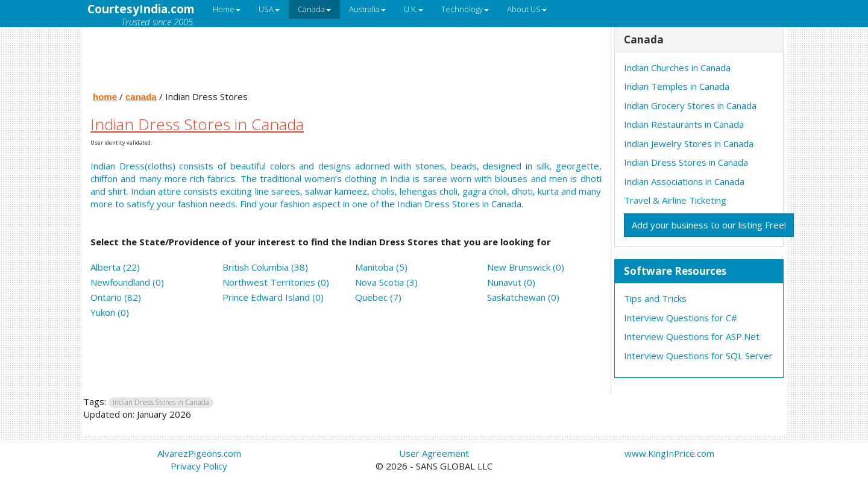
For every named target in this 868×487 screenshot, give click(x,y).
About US (527, 9)
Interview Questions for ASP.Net (692, 336)
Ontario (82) (116, 297)
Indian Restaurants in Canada (684, 124)
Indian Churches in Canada (677, 68)
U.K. (414, 9)
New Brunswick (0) (526, 267)
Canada (314, 9)
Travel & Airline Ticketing (675, 200)
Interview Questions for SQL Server (698, 356)
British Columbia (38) (265, 267)
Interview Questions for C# (681, 318)
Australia (367, 9)
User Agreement (434, 453)
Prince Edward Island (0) (273, 297)
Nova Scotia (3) (386, 282)
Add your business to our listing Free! (709, 225)
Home (227, 9)
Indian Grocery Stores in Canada (690, 105)
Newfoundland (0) (127, 282)
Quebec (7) (378, 297)
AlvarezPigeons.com (199, 453)
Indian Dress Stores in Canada (686, 162)
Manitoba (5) (381, 267)
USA (269, 9)
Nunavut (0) (511, 282)
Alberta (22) (115, 267)
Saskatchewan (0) (523, 297)
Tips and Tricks (655, 298)
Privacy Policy (199, 466)
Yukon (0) (110, 312)
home (105, 97)
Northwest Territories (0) (276, 282)
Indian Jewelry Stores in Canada (689, 143)
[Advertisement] (346, 56)
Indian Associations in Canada (684, 181)
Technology (465, 9)
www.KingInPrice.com (669, 453)
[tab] (699, 40)
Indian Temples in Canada (677, 86)
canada (141, 97)
